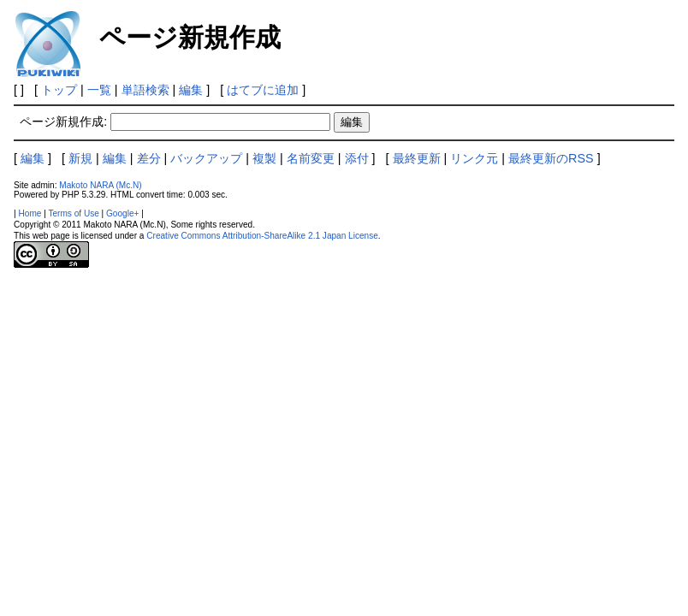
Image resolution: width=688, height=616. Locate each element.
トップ (59, 90)
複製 (264, 158)
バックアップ (206, 158)
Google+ (122, 213)
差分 (149, 158)
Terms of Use (73, 213)
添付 (357, 158)
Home (30, 213)
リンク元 (474, 158)
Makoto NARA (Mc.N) (100, 185)
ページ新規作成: (63, 121)
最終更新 (417, 158)
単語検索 (145, 90)
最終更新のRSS (551, 158)
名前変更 (311, 158)
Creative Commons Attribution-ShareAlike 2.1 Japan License (262, 236)
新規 (80, 158)
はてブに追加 (263, 90)
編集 (191, 90)
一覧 (99, 90)
